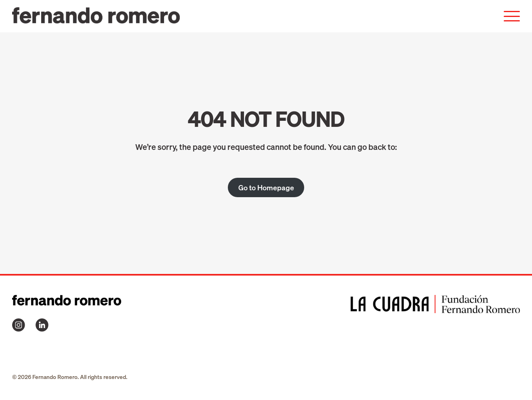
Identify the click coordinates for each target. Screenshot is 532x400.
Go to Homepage (266, 187)
